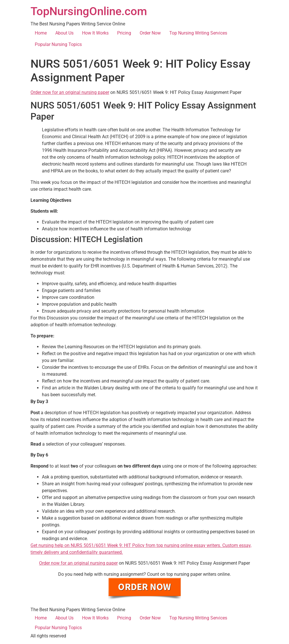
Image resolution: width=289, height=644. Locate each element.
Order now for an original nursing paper (70, 92)
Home (41, 33)
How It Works (95, 33)
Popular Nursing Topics (58, 44)
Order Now (150, 33)
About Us (64, 33)
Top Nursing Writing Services (198, 33)
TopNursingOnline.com (89, 11)
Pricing (124, 33)
